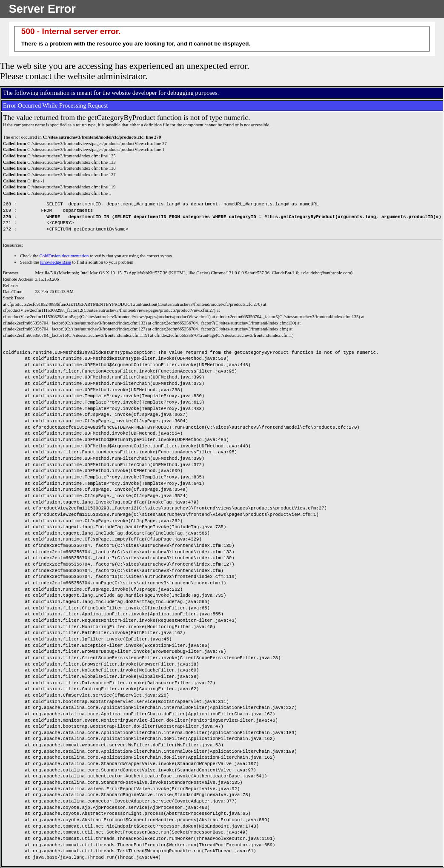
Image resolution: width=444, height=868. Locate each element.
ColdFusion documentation (64, 256)
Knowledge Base (56, 262)
